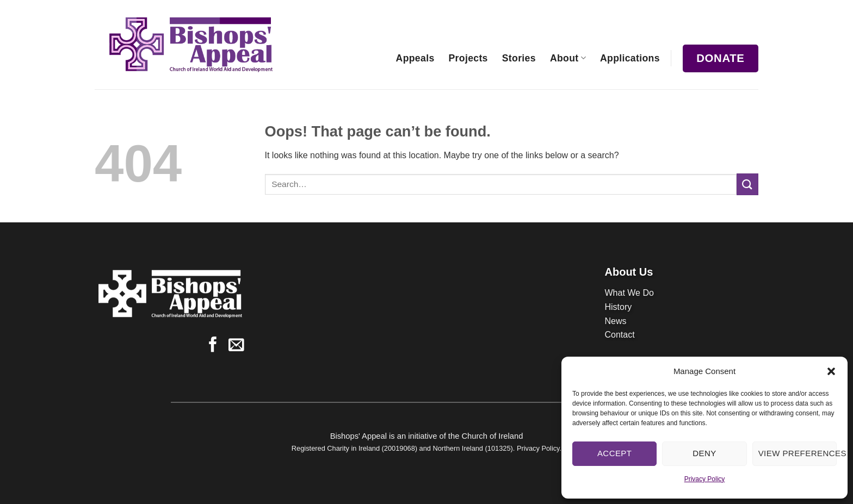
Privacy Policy (705, 479)
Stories (519, 58)
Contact (620, 335)
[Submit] (747, 184)
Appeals (415, 58)
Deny (704, 453)
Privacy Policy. (539, 448)
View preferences (798, 453)
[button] (831, 371)
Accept (615, 453)
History (619, 307)
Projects (468, 58)
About (568, 58)
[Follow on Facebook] (213, 346)
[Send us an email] (236, 346)
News (616, 321)
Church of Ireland (492, 436)
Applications (630, 58)
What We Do (629, 293)
